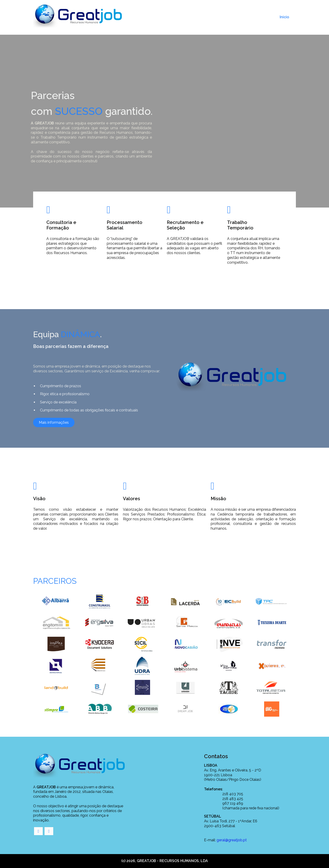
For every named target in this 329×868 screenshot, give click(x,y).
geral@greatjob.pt (232, 840)
